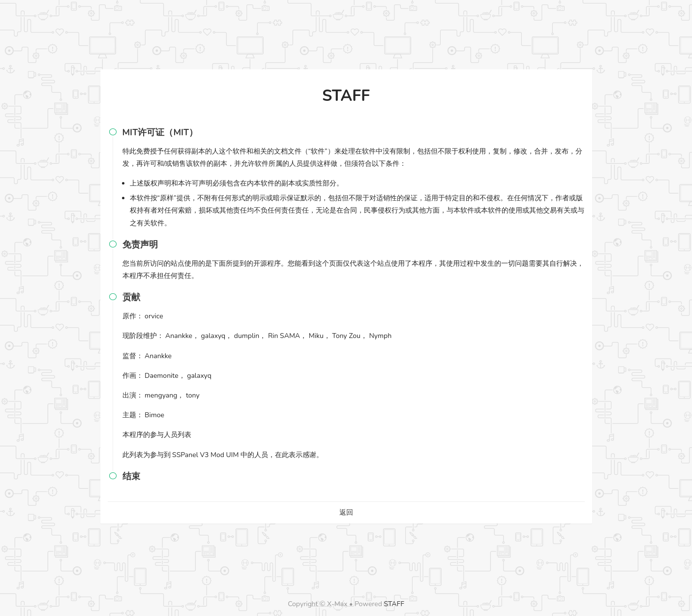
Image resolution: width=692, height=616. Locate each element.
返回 (346, 512)
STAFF (394, 604)
